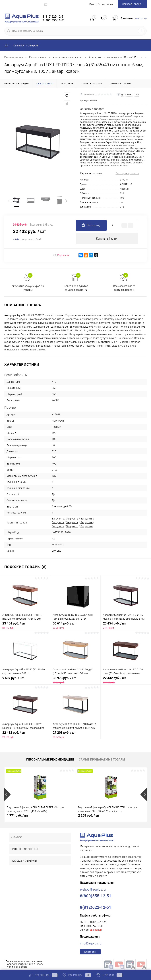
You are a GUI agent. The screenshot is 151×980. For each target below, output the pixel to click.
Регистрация (106, 4)
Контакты (90, 952)
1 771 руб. (17, 816)
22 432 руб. (126, 680)
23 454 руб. (25, 626)
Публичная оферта (16, 967)
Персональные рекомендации (50, 760)
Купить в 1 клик (107, 239)
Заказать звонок (132, 4)
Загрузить (58, 519)
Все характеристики (127, 173)
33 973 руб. (75, 680)
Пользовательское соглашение (24, 961)
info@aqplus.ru (91, 943)
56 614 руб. (75, 626)
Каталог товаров (21, 45)
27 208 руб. (75, 735)
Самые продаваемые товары (102, 760)
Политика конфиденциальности (24, 964)
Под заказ (61, 255)
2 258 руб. (89, 816)
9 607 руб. (25, 680)
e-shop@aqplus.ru (93, 890)
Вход (92, 4)
